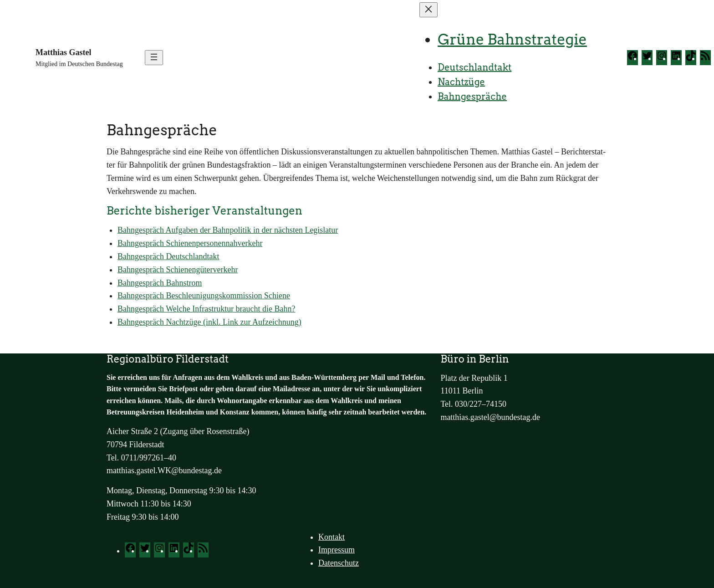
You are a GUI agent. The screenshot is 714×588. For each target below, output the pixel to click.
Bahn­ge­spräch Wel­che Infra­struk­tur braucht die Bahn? (207, 309)
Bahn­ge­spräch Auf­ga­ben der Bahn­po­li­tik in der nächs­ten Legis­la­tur (228, 230)
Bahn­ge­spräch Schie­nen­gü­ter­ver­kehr (178, 270)
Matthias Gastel (63, 52)
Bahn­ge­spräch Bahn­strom (160, 283)
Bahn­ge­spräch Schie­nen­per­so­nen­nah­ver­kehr (190, 243)
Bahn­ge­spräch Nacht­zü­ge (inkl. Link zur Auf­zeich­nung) (209, 322)
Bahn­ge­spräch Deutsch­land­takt (168, 256)
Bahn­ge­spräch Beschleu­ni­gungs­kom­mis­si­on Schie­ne (204, 296)
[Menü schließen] (428, 10)
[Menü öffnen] (154, 58)
